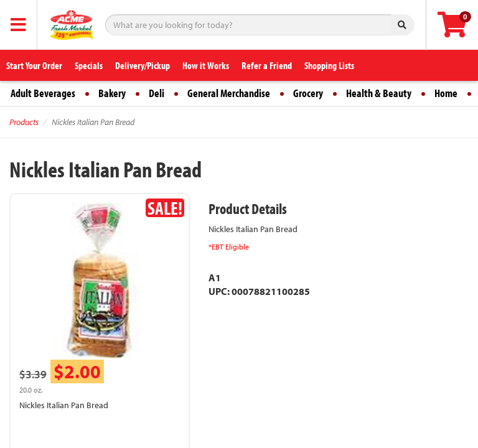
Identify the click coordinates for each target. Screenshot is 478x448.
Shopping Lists (329, 65)
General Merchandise (229, 93)
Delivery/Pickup (143, 65)
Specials (89, 65)
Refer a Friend (267, 65)
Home (446, 93)
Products (24, 122)
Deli (157, 93)
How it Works (206, 65)
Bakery (112, 93)
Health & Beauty (379, 93)
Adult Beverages (43, 93)
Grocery (308, 93)
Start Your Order (34, 65)
